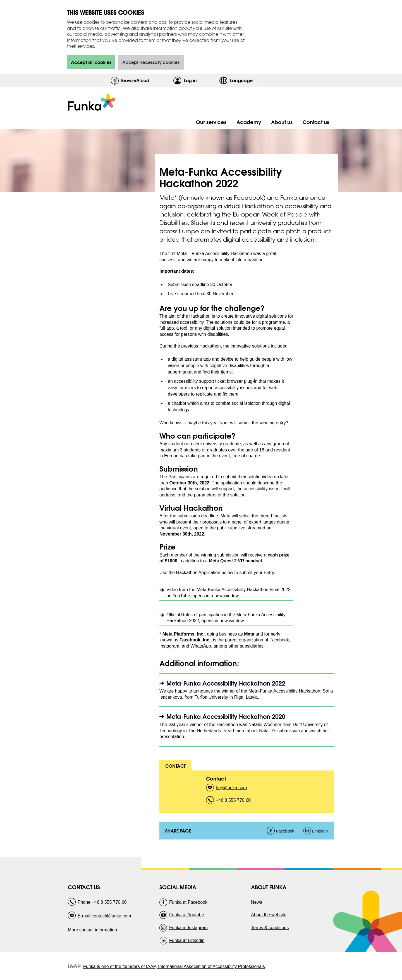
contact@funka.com (111, 916)
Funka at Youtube (187, 915)
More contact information (92, 930)
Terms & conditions (270, 928)
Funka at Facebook (188, 902)
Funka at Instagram (188, 928)
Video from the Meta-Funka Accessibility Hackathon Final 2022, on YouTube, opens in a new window (229, 593)
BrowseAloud (135, 80)
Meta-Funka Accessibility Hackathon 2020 (226, 716)
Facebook (279, 640)
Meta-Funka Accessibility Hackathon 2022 (226, 683)
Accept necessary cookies (151, 62)
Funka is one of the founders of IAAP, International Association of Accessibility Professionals (174, 966)
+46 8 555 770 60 (233, 802)
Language (241, 80)
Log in (200, 80)
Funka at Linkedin (187, 940)
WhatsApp (201, 646)
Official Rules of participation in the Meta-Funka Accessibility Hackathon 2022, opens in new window (226, 618)
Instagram (169, 646)
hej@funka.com (231, 789)
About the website (269, 915)
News (257, 902)
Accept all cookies (91, 62)
